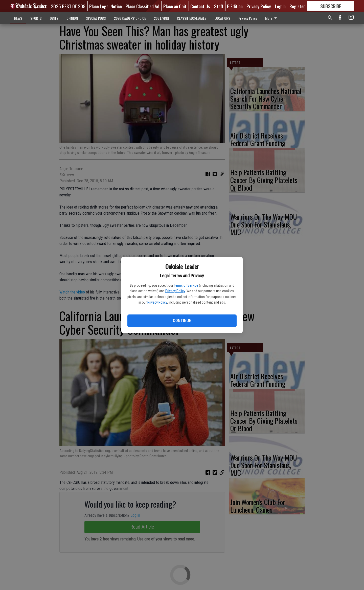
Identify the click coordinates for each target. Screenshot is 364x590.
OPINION (72, 18)
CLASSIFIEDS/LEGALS (192, 18)
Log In (280, 6)
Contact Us (200, 6)
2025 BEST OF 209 (68, 6)
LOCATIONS (222, 18)
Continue (182, 321)
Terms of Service (186, 285)
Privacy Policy (175, 291)
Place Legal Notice (106, 6)
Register (297, 6)
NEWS (18, 18)
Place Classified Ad (142, 6)
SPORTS (36, 18)
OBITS (54, 18)
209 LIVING (161, 18)
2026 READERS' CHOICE (130, 18)
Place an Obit (175, 6)
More (272, 18)
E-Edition (235, 6)
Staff (219, 6)
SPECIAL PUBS (96, 18)
